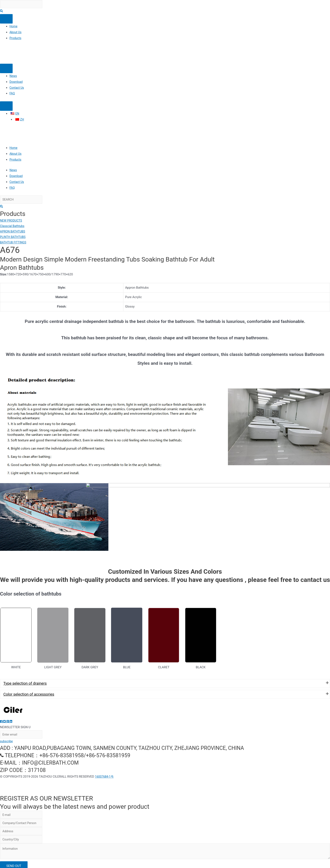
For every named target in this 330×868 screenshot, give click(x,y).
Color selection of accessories (29, 687)
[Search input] (24, 5)
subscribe (7, 735)
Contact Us (17, 88)
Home (14, 27)
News (13, 77)
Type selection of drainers (25, 676)
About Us (16, 33)
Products (16, 39)
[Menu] (6, 19)
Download (17, 82)
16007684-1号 (105, 770)
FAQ (12, 94)
